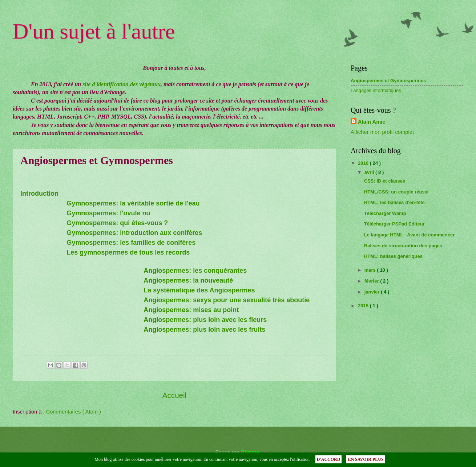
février (372, 281)
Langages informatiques (376, 90)
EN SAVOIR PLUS (366, 459)
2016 (364, 163)
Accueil (174, 395)
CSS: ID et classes (385, 181)
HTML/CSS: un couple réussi (396, 192)
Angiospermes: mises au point (191, 310)
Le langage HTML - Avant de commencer (409, 235)
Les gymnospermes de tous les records (128, 252)
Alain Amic (372, 122)
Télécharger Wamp (385, 213)
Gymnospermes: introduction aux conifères (134, 233)
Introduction (39, 193)
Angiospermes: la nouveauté (188, 280)
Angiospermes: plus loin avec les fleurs (205, 320)
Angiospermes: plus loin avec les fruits (204, 330)
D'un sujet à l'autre (94, 31)
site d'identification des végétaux (122, 84)
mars (371, 270)
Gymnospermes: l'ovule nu (108, 213)
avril (370, 172)
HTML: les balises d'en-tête (394, 202)
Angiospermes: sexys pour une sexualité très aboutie (227, 300)
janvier (373, 292)
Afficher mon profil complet (382, 132)
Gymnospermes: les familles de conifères (131, 243)
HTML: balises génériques (393, 256)
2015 (364, 306)
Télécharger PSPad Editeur (394, 224)
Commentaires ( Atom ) (74, 412)
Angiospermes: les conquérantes (195, 271)
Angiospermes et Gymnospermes (388, 81)
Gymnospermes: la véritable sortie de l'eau (133, 203)
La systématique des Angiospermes (199, 290)
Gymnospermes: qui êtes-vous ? (117, 223)
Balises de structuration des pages (403, 246)
